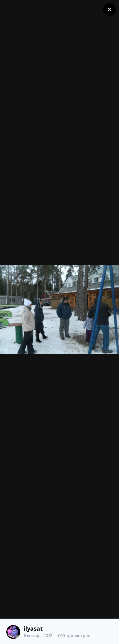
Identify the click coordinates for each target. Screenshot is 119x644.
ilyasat (33, 628)
